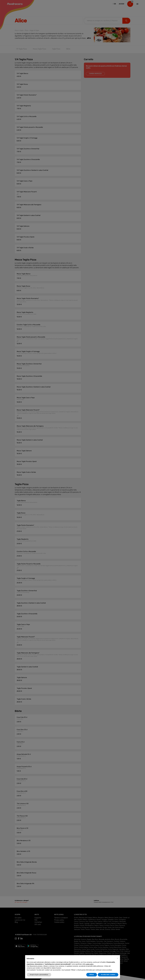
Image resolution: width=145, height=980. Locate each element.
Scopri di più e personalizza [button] (39, 975)
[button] (117, 958)
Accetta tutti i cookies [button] (108, 975)
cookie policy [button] (89, 964)
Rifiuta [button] (92, 975)
